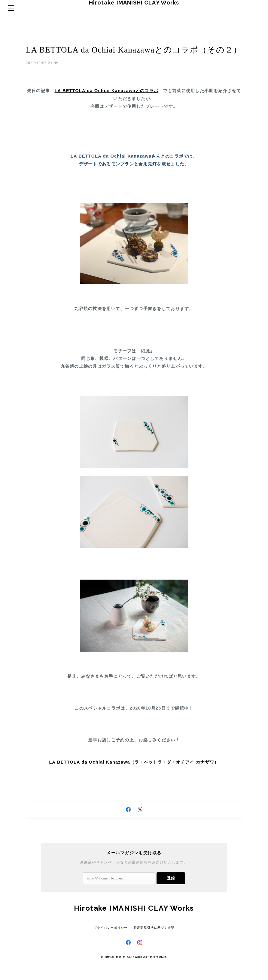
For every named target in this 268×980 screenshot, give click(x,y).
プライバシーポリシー (111, 940)
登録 (171, 891)
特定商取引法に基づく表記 (154, 940)
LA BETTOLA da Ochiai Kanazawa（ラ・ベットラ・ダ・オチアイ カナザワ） (134, 775)
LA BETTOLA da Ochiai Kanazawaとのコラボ (106, 103)
